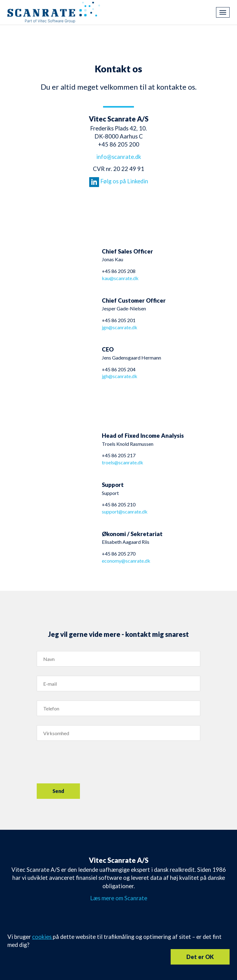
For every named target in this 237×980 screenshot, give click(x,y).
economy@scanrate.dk (126, 561)
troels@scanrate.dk (123, 462)
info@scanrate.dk (119, 157)
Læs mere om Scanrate (119, 898)
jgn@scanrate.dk (120, 327)
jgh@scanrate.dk (120, 376)
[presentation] (84, 762)
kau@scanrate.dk (120, 278)
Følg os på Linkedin (119, 181)
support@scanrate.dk (125, 511)
